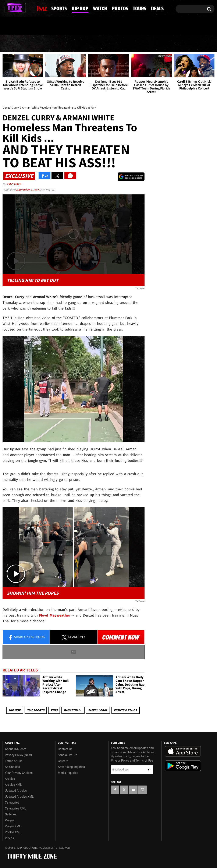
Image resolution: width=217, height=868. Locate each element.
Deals (200, 43)
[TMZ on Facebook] (6, 8)
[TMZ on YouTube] (133, 790)
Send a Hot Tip (67, 755)
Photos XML (13, 832)
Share (26, 637)
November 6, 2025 (28, 190)
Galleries (11, 815)
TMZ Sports (36, 710)
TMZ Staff (14, 184)
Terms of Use (14, 761)
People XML (13, 826)
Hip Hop (76, 43)
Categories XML (15, 809)
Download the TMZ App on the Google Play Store (183, 766)
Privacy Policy (120, 761)
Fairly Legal (98, 710)
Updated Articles (16, 791)
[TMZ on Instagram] (28, 8)
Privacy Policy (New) (18, 755)
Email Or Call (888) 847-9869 (51, 26)
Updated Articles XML (19, 797)
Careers (63, 761)
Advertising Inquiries (71, 767)
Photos (140, 43)
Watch (108, 43)
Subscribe (149, 770)
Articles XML (13, 785)
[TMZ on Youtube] (20, 8)
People (9, 821)
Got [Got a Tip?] (16, 26)
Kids (54, 710)
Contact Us (65, 749)
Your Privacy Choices (19, 773)
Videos (9, 838)
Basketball (73, 710)
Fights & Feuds (125, 710)
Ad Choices (12, 767)
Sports (43, 43)
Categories (12, 803)
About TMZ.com (16, 749)
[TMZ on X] (12, 8)
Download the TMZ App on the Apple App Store (183, 752)
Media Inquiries (68, 773)
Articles (10, 779)
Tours (171, 43)
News (13, 43)
